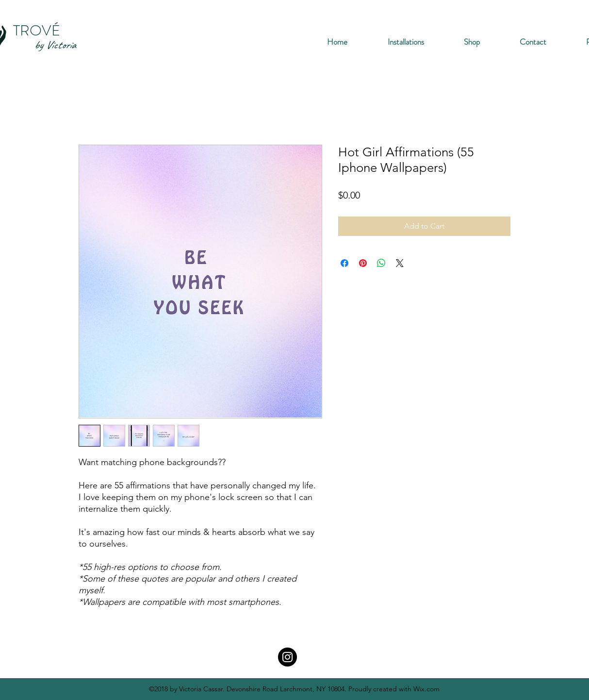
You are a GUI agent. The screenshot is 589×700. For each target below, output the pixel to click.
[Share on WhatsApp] (381, 263)
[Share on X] (400, 263)
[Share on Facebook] (344, 263)
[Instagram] (287, 657)
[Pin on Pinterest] (363, 263)
